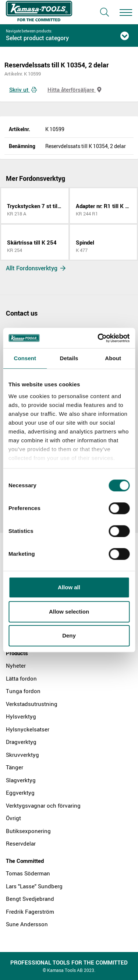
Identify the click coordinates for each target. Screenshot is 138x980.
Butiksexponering (28, 831)
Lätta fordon (21, 678)
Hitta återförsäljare (74, 89)
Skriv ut (23, 89)
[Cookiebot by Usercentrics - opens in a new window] (98, 338)
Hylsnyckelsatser (28, 729)
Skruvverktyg (22, 755)
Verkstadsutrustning (32, 704)
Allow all (69, 587)
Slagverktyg (21, 780)
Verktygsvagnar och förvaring (43, 805)
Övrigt (13, 818)
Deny (69, 635)
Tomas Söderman (28, 873)
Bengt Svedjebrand (30, 899)
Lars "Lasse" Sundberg (34, 886)
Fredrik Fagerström (30, 911)
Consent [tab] (25, 358)
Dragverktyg (21, 742)
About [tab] (113, 358)
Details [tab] (69, 358)
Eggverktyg (20, 793)
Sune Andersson (27, 924)
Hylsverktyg (21, 716)
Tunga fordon (23, 691)
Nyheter (16, 665)
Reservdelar (21, 843)
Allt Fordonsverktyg (36, 268)
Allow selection (69, 612)
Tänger (15, 767)
